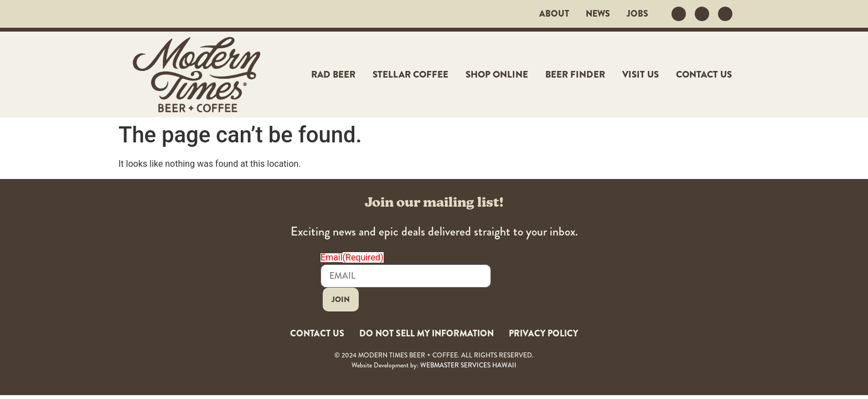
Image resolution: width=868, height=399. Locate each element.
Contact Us (704, 75)
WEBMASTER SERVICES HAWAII (468, 359)
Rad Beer (333, 75)
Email (352, 258)
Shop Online (497, 75)
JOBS (637, 14)
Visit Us (640, 75)
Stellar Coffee (410, 75)
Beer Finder (575, 75)
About (554, 14)
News (598, 14)
